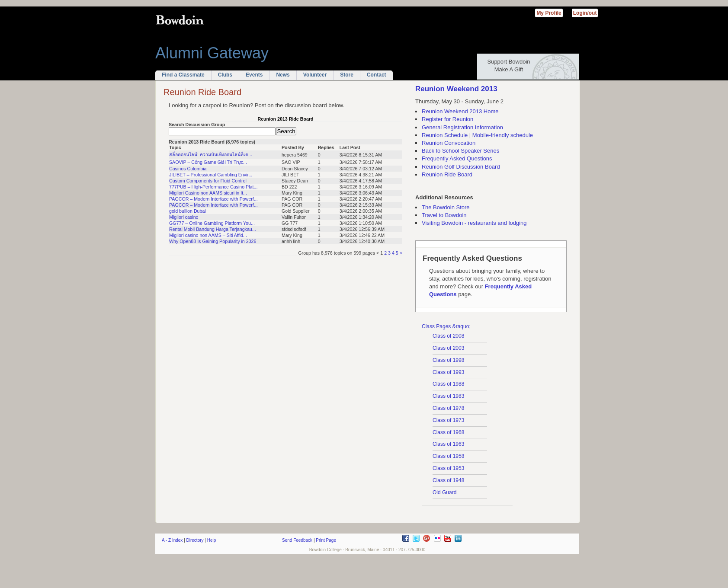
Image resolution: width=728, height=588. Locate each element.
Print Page (326, 540)
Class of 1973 (448, 420)
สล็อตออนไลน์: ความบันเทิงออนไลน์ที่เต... (211, 154)
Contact (377, 75)
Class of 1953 (448, 468)
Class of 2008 (448, 336)
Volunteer (315, 75)
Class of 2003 (448, 348)
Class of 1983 (448, 396)
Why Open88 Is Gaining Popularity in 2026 (213, 241)
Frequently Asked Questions (457, 158)
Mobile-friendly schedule (503, 135)
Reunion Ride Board (447, 174)
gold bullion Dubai (188, 211)
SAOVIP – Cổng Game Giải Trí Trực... (208, 162)
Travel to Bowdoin (444, 215)
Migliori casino (184, 217)
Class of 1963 (448, 444)
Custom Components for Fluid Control (208, 181)
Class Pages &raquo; (446, 326)
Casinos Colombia (188, 169)
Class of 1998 (448, 360)
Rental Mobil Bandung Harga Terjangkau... (213, 229)
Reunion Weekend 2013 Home (460, 111)
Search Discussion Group (197, 125)
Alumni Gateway (212, 53)
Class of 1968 (448, 432)
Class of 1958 (448, 456)
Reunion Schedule (445, 135)
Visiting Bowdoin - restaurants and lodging (474, 223)
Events (254, 75)
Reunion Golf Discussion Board (461, 167)
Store (347, 75)
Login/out (585, 13)
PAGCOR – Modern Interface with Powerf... (213, 199)
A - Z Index (172, 540)
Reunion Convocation (449, 143)
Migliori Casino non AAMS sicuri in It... (208, 193)
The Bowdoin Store (446, 207)
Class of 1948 (448, 480)
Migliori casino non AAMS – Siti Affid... (208, 235)
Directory (195, 540)
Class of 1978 (448, 408)
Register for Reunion (447, 119)
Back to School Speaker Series (460, 151)
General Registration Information (462, 127)
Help (212, 540)
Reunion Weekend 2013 (456, 89)
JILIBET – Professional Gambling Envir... (211, 175)
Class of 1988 (448, 384)
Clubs (225, 75)
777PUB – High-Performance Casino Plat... (213, 187)
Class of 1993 (448, 372)
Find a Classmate (183, 75)
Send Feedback (297, 540)
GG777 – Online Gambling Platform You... (212, 223)
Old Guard (444, 492)
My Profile (549, 13)
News (283, 75)
